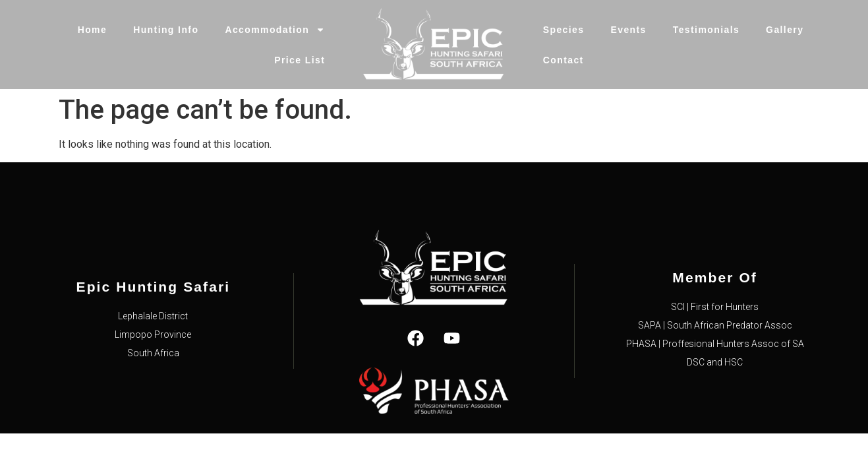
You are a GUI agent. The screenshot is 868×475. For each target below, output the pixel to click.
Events (628, 30)
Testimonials (706, 30)
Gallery (785, 30)
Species (564, 30)
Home (93, 30)
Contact (564, 60)
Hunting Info (166, 30)
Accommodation (275, 30)
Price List (300, 60)
